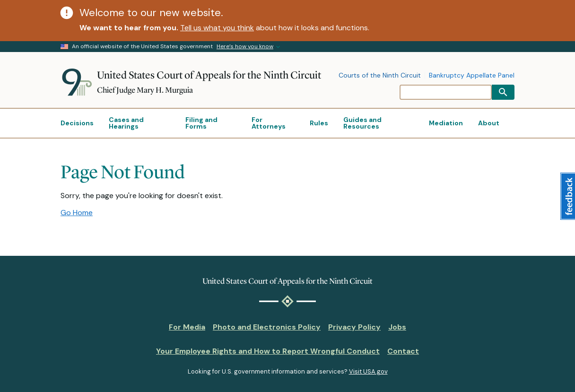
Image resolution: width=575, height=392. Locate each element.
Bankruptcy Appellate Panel (472, 76)
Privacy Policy (354, 327)
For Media (187, 327)
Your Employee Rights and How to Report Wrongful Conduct (268, 351)
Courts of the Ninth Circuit (380, 76)
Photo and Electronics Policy (267, 327)
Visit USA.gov (368, 371)
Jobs (397, 327)
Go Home (77, 213)
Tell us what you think (217, 28)
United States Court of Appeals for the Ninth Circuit (209, 75)
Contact (403, 351)
